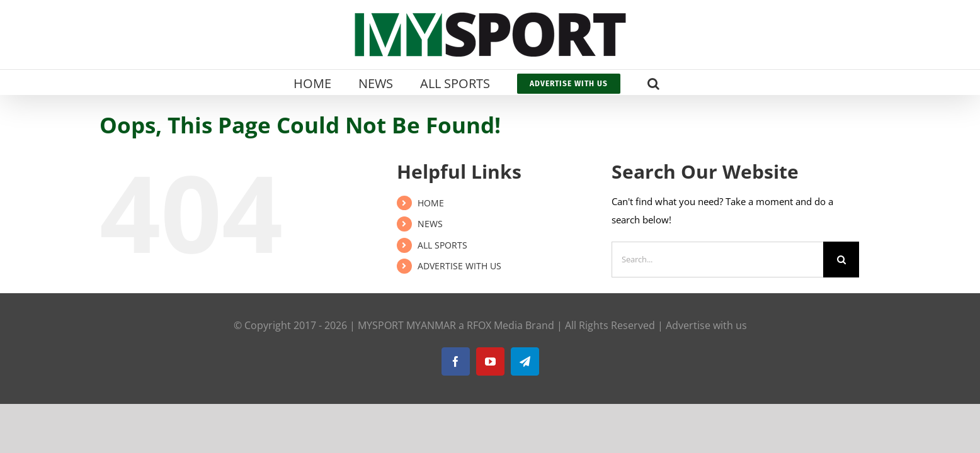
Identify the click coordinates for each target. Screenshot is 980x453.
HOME (431, 203)
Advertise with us (706, 325)
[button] (676, 82)
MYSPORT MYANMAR (407, 325)
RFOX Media (495, 325)
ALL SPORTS (442, 245)
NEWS (430, 224)
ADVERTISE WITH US (459, 266)
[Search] (841, 260)
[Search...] (717, 260)
